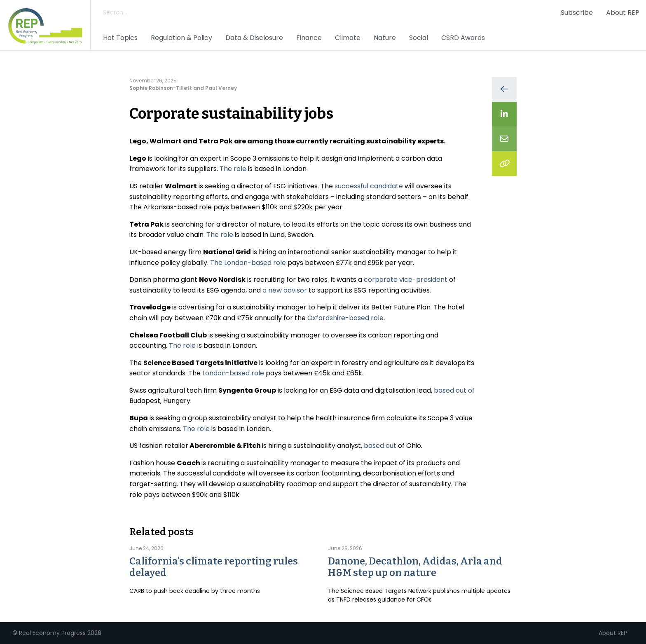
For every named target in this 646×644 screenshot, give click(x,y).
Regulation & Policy (181, 38)
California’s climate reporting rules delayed (214, 567)
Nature (385, 38)
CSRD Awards (463, 38)
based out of (454, 390)
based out (380, 446)
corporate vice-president (406, 280)
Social (419, 38)
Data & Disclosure (254, 38)
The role (233, 169)
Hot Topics (120, 38)
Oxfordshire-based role (345, 318)
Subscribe (577, 13)
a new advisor (285, 290)
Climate (348, 38)
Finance (309, 38)
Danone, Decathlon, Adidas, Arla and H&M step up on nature (415, 567)
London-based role (233, 373)
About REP (623, 13)
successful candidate (369, 186)
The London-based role (248, 263)
